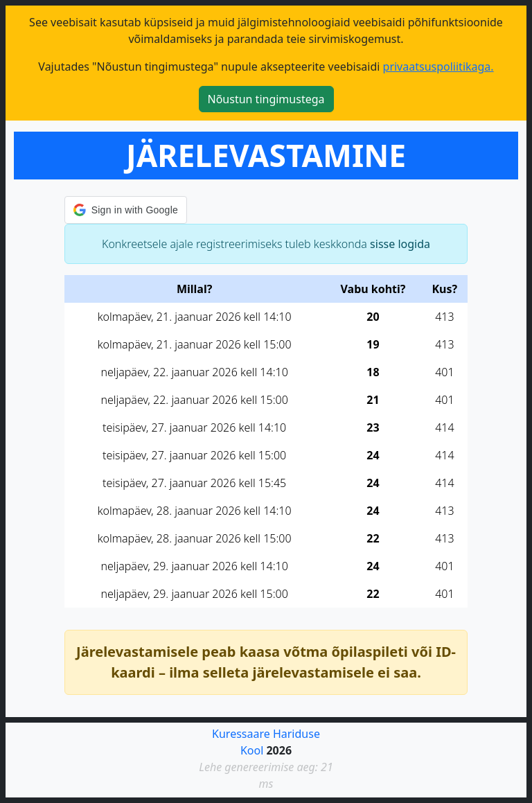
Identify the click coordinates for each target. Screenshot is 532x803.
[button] (126, 210)
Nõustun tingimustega (266, 99)
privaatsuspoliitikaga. (438, 67)
